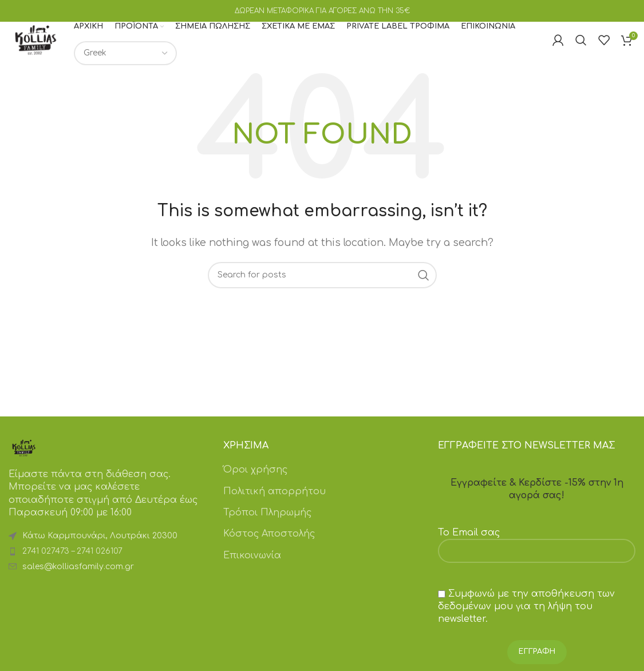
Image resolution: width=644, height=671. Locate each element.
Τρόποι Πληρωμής (267, 526)
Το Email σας (537, 555)
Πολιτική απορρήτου (274, 505)
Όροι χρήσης (255, 483)
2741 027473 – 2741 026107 (72, 565)
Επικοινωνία (252, 569)
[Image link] (24, 461)
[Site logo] (46, 47)
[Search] (581, 47)
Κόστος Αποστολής (269, 547)
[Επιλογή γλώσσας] (147, 61)
